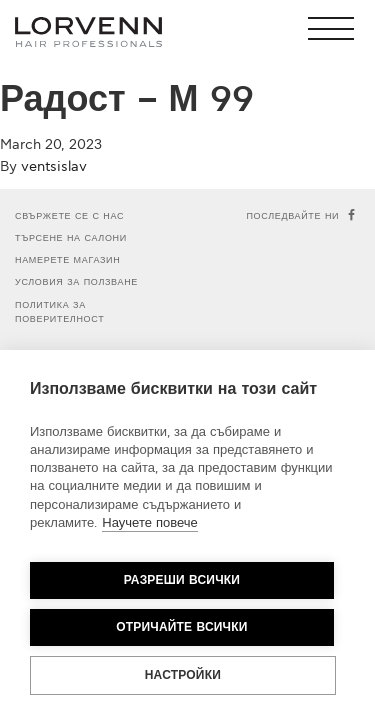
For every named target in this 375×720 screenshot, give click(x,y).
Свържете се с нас (69, 216)
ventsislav (54, 166)
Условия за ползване (76, 282)
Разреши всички (182, 580)
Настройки (183, 675)
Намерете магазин (67, 260)
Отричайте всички (181, 627)
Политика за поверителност (59, 312)
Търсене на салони (71, 238)
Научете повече (149, 523)
